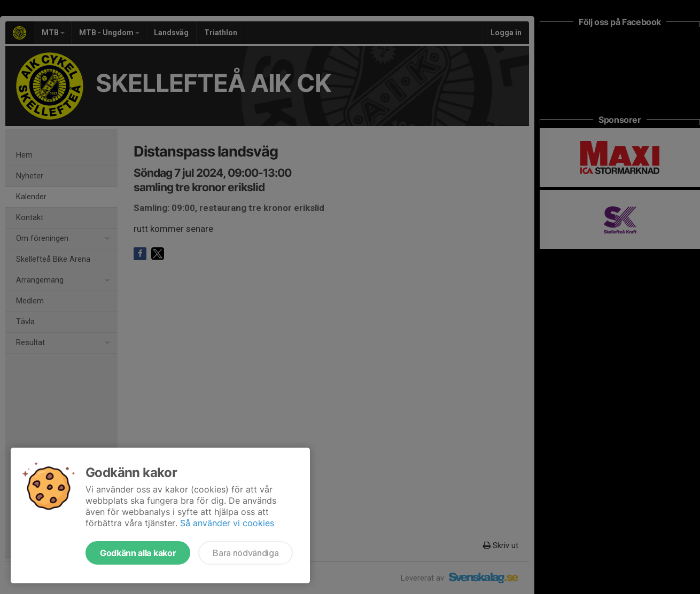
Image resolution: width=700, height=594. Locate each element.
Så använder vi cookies (227, 523)
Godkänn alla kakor (138, 553)
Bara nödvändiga (246, 553)
